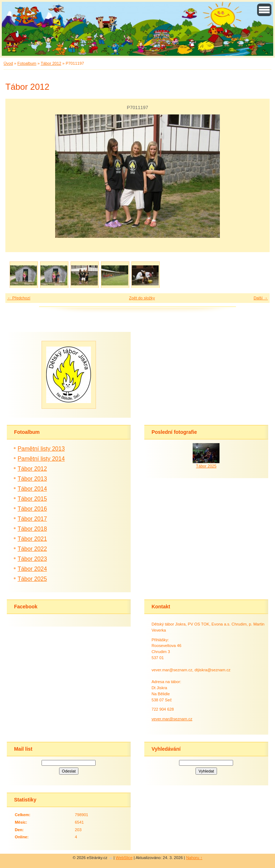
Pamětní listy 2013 (41, 449)
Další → (261, 298)
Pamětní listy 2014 (41, 459)
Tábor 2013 (32, 479)
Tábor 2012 (51, 63)
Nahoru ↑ (194, 858)
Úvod (8, 63)
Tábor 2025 (32, 579)
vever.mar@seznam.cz (172, 719)
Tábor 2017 (32, 519)
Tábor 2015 (32, 499)
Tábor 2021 (32, 539)
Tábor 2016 (32, 509)
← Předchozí (19, 298)
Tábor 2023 (32, 559)
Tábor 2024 (32, 569)
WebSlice (124, 858)
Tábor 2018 (32, 529)
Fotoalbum (27, 63)
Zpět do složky (142, 298)
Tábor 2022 (32, 549)
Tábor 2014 (32, 489)
